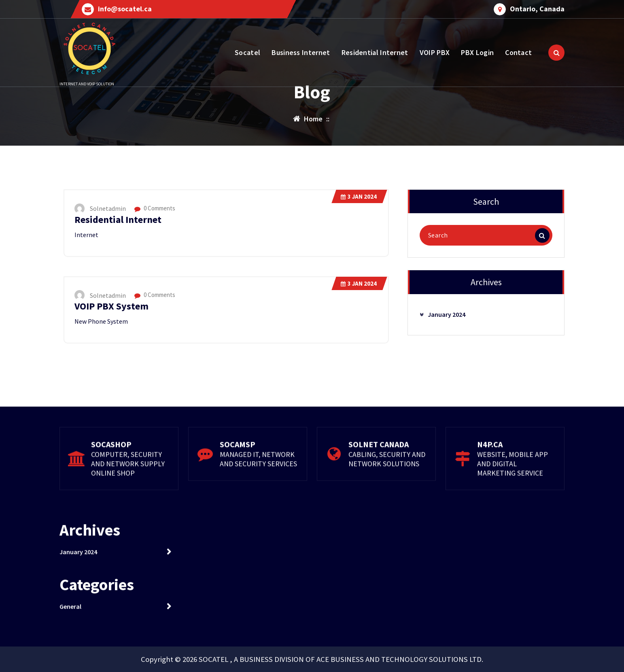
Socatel (247, 52)
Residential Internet (375, 52)
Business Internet (301, 52)
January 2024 (447, 314)
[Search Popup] (556, 53)
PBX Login (477, 52)
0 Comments (155, 208)
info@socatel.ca (125, 9)
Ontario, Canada (537, 9)
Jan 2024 (359, 196)
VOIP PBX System (111, 306)
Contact (518, 52)
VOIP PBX (435, 52)
